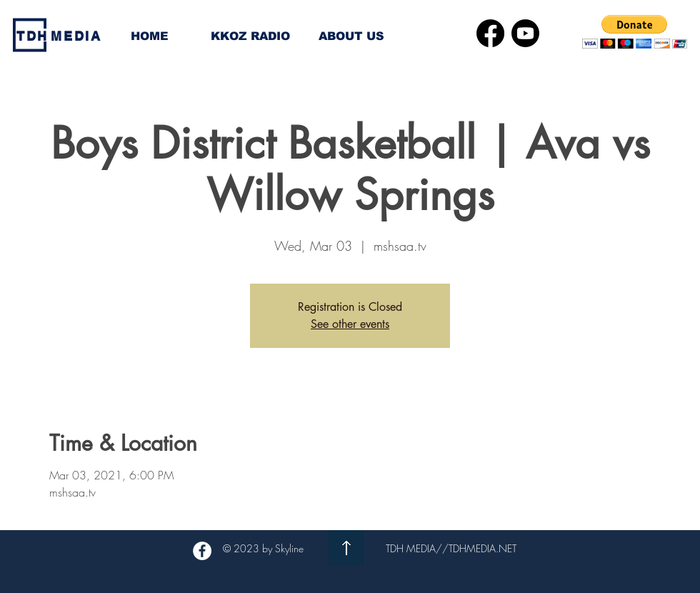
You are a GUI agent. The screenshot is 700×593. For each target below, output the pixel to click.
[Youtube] (525, 33)
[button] (635, 32)
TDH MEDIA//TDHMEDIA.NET (451, 548)
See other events (350, 324)
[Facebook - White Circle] (202, 551)
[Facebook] (490, 33)
